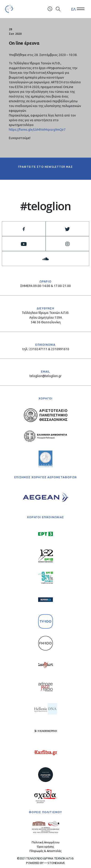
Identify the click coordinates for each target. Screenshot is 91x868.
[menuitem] (73, 9)
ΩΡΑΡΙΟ (45, 281)
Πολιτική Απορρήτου (46, 842)
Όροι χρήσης (45, 847)
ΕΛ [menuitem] (73, 9)
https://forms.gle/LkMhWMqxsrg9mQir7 (37, 130)
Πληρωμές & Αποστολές (45, 851)
